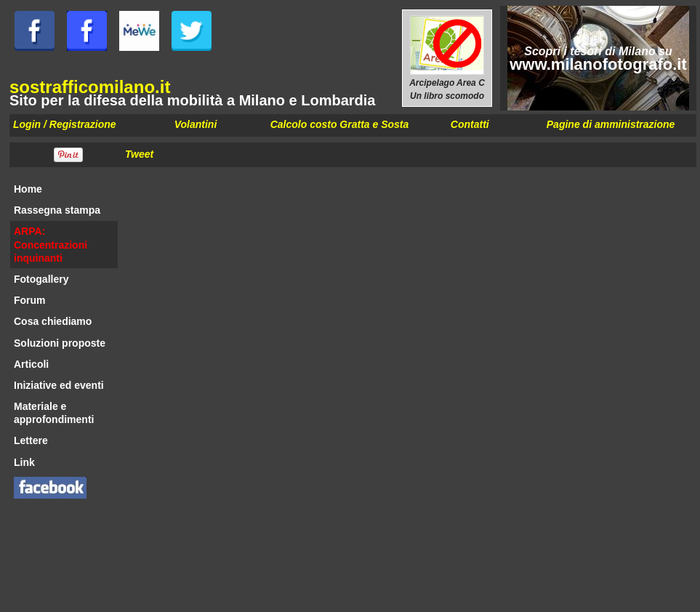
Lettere (31, 440)
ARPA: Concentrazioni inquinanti (51, 244)
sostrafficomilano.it (90, 87)
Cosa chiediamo (53, 321)
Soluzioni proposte (60, 343)
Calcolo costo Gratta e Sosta (340, 124)
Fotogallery (41, 279)
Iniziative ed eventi (59, 385)
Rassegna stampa (57, 210)
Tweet (139, 154)
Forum (30, 300)
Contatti (470, 124)
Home (28, 189)
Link (24, 462)
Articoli (31, 364)
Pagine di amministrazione (611, 124)
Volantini (196, 124)
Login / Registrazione (65, 124)
